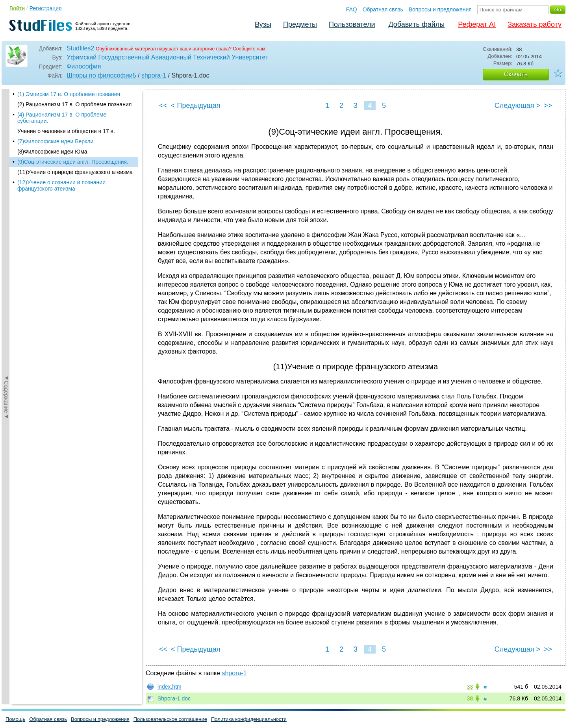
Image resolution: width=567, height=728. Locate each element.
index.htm (170, 687)
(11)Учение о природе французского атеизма (75, 172)
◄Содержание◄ (6, 227)
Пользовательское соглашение (170, 719)
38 (470, 698)
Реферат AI (477, 24)
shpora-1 (154, 75)
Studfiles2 (80, 48)
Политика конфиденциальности (249, 719)
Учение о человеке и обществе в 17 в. (66, 131)
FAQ (352, 9)
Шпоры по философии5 (101, 75)
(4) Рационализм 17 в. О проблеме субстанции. (62, 118)
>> (548, 106)
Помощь (15, 719)
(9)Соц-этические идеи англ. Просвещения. (73, 162)
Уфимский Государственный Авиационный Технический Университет (167, 57)
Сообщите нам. (250, 49)
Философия (84, 66)
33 (470, 687)
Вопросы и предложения (440, 9)
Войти (17, 8)
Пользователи (352, 24)
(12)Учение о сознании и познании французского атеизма (61, 185)
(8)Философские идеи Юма (52, 152)
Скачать (516, 74)
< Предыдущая (196, 106)
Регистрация (46, 8)
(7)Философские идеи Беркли (55, 141)
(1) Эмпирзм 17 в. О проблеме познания (69, 94)
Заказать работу (535, 24)
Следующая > (517, 106)
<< (163, 106)
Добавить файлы (416, 24)
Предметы (300, 24)
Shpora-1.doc (174, 698)
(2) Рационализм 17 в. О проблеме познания (74, 104)
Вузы (263, 24)
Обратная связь (383, 9)
